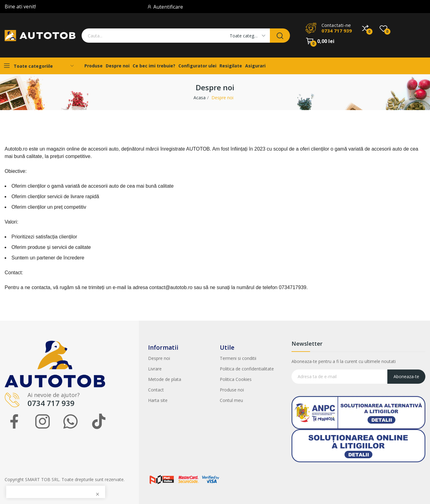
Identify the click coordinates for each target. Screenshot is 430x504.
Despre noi (159, 358)
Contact (156, 390)
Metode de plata (165, 379)
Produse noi (232, 390)
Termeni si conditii (238, 358)
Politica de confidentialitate (247, 369)
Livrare (155, 369)
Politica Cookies (236, 379)
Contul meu (231, 400)
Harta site (158, 400)
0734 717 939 (337, 31)
